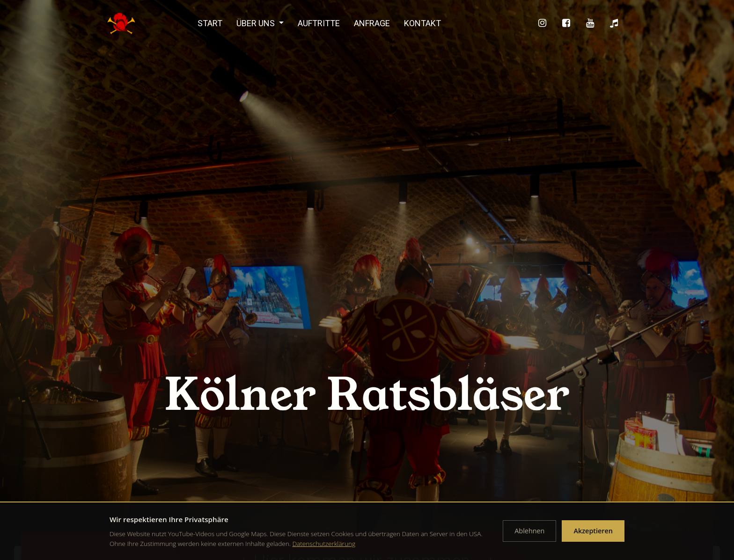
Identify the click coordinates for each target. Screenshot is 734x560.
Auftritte (319, 23)
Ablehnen (529, 531)
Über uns (257, 23)
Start (210, 23)
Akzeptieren (593, 531)
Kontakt (422, 23)
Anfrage (372, 23)
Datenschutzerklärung (324, 543)
